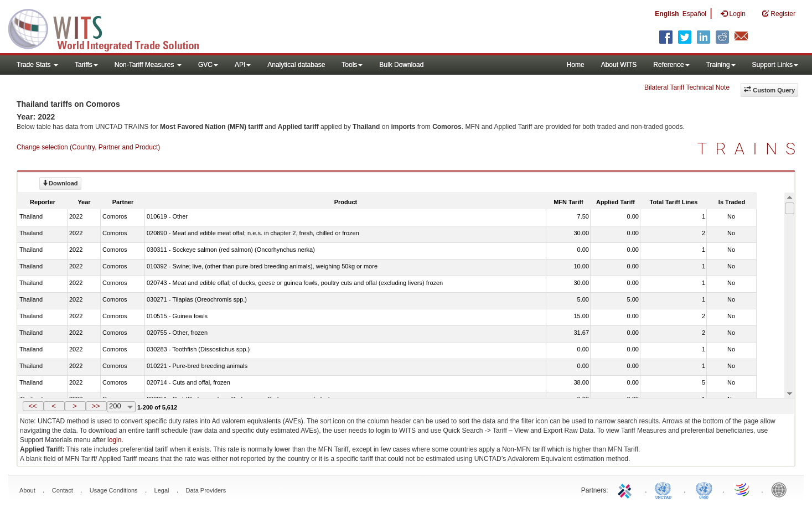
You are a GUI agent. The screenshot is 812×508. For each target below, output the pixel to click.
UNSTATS (704, 489)
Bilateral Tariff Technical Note (687, 87)
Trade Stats (37, 65)
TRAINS (751, 149)
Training (721, 65)
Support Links (775, 65)
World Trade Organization (743, 489)
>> (95, 406)
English (667, 14)
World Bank (782, 489)
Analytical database (296, 65)
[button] (33, 406)
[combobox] (121, 407)
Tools (352, 65)
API (243, 65)
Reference (671, 65)
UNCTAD (665, 489)
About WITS (619, 65)
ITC (627, 489)
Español (694, 14)
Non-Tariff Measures (148, 65)
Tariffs (86, 65)
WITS (111, 28)
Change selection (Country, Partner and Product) (88, 147)
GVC (208, 65)
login (114, 440)
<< (32, 406)
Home (576, 65)
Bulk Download (401, 65)
